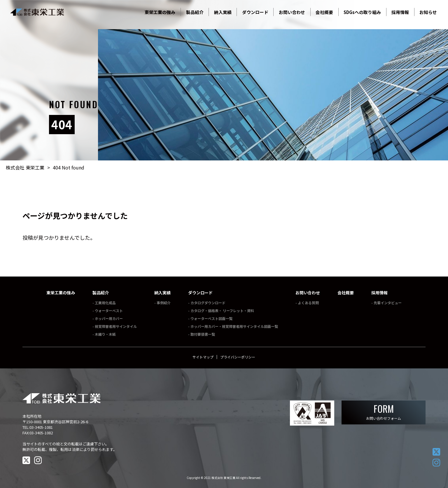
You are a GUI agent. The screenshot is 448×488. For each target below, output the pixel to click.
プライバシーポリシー (238, 357)
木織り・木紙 (105, 334)
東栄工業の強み (61, 293)
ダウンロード (200, 293)
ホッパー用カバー (109, 318)
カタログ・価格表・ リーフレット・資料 (222, 311)
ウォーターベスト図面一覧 (211, 318)
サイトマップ (203, 357)
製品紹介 (101, 293)
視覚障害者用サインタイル (116, 326)
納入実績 (162, 293)
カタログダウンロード (208, 303)
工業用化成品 (105, 303)
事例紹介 (164, 303)
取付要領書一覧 (203, 334)
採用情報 (379, 293)
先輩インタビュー (388, 303)
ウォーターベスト (109, 311)
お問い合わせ (308, 293)
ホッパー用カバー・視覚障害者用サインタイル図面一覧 (234, 326)
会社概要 (346, 293)
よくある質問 (308, 303)
